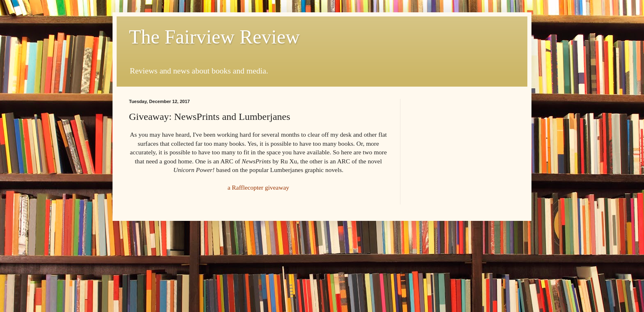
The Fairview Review (214, 37)
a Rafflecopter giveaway (258, 187)
